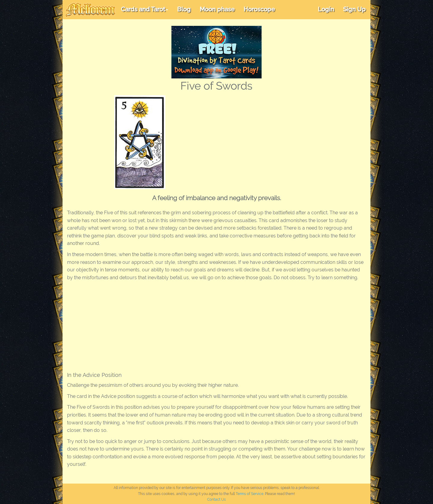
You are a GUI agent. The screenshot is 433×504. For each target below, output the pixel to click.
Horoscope (259, 9)
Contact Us (216, 499)
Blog (184, 9)
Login (326, 9)
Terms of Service (250, 494)
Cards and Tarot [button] (144, 9)
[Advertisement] (281, 140)
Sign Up (354, 9)
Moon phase (217, 9)
